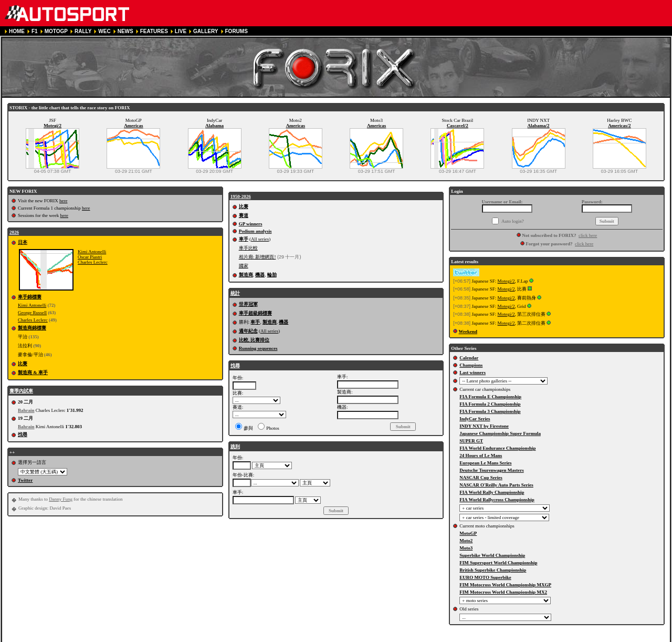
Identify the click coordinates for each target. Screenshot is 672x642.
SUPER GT (471, 441)
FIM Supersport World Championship (498, 563)
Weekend (468, 332)
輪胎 (272, 275)
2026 (14, 232)
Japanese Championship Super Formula (500, 433)
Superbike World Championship (492, 555)
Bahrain (26, 410)
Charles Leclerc (93, 262)
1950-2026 (241, 196)
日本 (23, 242)
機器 (260, 275)
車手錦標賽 (30, 297)
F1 (35, 31)
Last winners (472, 372)
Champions (471, 365)
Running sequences (258, 348)
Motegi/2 (52, 126)
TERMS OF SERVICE (149, 638)
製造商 (246, 275)
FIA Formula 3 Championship (490, 411)
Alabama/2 (539, 126)
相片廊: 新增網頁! (258, 257)
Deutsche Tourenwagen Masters (491, 470)
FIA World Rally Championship (492, 492)
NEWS (125, 31)
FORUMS (237, 31)
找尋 (23, 434)
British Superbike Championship (493, 570)
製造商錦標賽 (32, 328)
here (64, 201)
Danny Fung (61, 499)
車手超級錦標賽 (255, 313)
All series (260, 239)
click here (588, 235)
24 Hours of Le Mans (481, 455)
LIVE (181, 31)
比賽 (23, 364)
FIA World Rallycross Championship (497, 500)
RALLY (83, 31)
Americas (133, 126)
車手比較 (248, 248)
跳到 (235, 447)
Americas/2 (619, 126)
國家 (244, 266)
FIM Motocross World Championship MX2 (503, 592)
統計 (235, 293)
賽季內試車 (21, 391)
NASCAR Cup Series (481, 478)
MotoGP (468, 533)
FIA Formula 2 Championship (490, 404)
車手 (244, 239)
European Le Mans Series (485, 463)
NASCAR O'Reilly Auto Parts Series (496, 485)
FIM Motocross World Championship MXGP (505, 585)
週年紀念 (248, 331)
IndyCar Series (475, 419)
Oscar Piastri (90, 257)
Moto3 (466, 548)
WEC (104, 31)
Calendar (469, 358)
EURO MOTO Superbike (485, 577)
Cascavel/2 (458, 126)
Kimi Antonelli (92, 252)
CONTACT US (298, 638)
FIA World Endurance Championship (497, 448)
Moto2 (466, 541)
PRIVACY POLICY (204, 638)
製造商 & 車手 (33, 372)
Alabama (214, 126)
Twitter (25, 480)
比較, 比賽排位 (254, 340)
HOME (17, 31)
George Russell (32, 313)
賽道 (244, 215)
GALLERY (206, 31)
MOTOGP (56, 31)
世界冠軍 (248, 304)
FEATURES (154, 31)
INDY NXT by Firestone (484, 426)
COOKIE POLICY (253, 638)
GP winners (251, 224)
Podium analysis (255, 231)
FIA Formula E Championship (490, 397)
